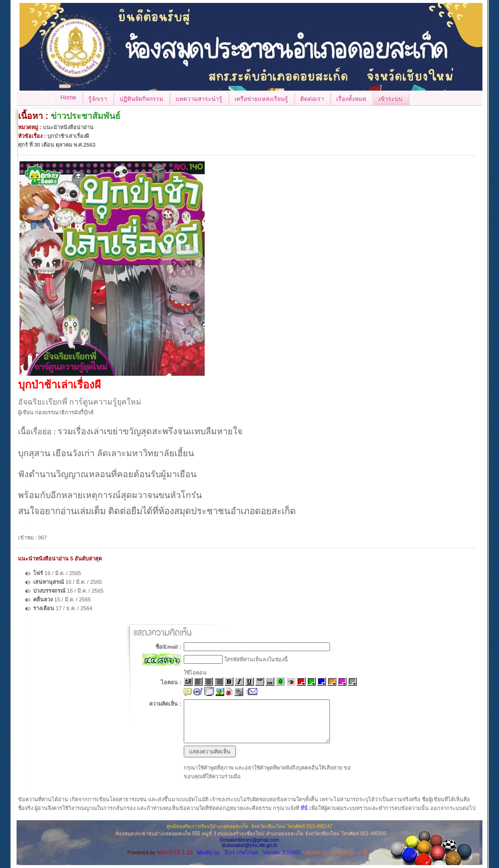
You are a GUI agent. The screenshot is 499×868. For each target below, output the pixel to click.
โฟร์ (38, 573)
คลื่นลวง (43, 599)
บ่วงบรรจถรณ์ (50, 591)
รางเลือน (44, 608)
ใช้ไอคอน (195, 673)
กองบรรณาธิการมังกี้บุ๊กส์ (64, 412)
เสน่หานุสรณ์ (49, 582)
